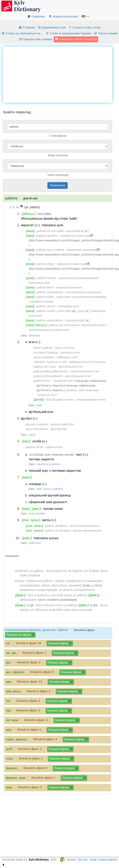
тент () (82, 455)
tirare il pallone (43, 348)
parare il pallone (44, 357)
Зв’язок (71, 860)
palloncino (35, 543)
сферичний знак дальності (48, 502)
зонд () (84, 311)
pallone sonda (46, 311)
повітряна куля (52, 225)
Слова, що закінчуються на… (22, 33)
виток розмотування (84, 526)
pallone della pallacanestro (51, 371)
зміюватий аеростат (76, 236)
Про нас (83, 860)
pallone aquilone (47, 236)
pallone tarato (35, 447)
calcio (32, 435)
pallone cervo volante (50, 250)
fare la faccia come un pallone (57, 605)
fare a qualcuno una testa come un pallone (57, 595)
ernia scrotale (37, 514)
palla (47, 214)
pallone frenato (46, 278)
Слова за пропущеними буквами (68, 33)
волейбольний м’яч (78, 376)
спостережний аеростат (83, 292)
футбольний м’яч (71, 367)
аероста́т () (30, 225)
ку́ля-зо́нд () (67, 311)
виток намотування (87, 530)
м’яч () (34, 342)
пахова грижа (53, 509)
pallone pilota (45, 297)
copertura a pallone (48, 464)
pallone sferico (46, 306)
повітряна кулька (46, 538)
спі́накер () (38, 484)
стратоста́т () (77, 320)
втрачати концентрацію (38, 590)
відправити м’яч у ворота (87, 362)
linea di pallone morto (60, 399)
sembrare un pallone (29, 571)
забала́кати (29, 600)
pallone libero (45, 287)
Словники (27, 27)
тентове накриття (41, 459)
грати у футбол (62, 424)
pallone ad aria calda (50, 231)
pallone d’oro (42, 381)
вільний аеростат (69, 287)
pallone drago (45, 264)
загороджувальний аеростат (49, 330)
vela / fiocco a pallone (50, 489)
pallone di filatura (56, 526)
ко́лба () (40, 441)
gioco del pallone (37, 429)
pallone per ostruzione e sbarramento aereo (77, 325)
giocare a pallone (37, 424)
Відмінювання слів (52, 27)
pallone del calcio (45, 367)
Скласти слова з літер (84, 27)
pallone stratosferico (50, 320)
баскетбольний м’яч (85, 371)
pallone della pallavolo (48, 376)
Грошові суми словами (36, 39)
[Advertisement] (60, 74)
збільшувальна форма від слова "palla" (49, 219)
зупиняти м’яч (70, 352)
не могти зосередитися (77, 590)
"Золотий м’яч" (63, 381)
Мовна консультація (63, 16)
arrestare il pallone (46, 352)
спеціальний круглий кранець (50, 495)
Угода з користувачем (103, 860)
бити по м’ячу (65, 348)
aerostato (34, 335)
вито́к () (49, 520)
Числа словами (106, 33)
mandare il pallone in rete (50, 362)
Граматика (36, 16)
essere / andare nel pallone (34, 581)
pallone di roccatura (58, 530)
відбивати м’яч (67, 357)
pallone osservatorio (50, 292)
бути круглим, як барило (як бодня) (72, 571)
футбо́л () (29, 419)
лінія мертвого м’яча (91, 399)
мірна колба (54, 447)
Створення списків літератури (76, 39)
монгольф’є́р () (77, 231)
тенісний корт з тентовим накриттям (55, 471)
